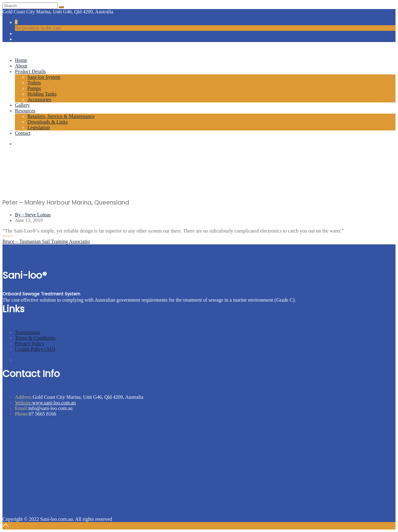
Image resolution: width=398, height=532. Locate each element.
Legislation (39, 127)
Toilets (34, 83)
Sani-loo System (44, 77)
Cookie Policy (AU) (35, 349)
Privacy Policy (30, 344)
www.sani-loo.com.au (45, 403)
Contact (23, 133)
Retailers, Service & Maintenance (61, 116)
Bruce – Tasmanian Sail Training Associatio (46, 241)
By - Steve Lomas (33, 215)
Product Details (30, 71)
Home (21, 60)
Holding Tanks (42, 94)
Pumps (34, 88)
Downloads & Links (48, 122)
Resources (25, 111)
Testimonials (28, 332)
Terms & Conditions (35, 338)
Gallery (22, 105)
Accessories (39, 99)
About (21, 66)
